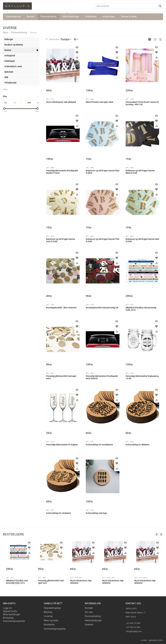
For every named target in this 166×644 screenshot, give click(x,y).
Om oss (89, 612)
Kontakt (89, 608)
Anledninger (108, 17)
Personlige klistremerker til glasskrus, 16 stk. (142, 377)
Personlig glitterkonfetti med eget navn (61, 377)
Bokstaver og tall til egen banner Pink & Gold (102, 240)
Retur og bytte (51, 620)
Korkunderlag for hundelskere (99, 445)
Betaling (48, 612)
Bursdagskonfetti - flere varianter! (61, 308)
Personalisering (48, 17)
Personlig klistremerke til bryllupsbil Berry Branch (102, 377)
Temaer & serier (129, 17)
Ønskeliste (8, 618)
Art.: (48, 99)
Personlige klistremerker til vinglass (62, 445)
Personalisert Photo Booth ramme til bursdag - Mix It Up (142, 103)
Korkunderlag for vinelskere (58, 513)
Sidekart (89, 625)
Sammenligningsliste (14, 621)
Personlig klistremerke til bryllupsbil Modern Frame (62, 172)
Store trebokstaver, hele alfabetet (61, 102)
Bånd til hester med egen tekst (99, 102)
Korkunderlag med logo (96, 513)
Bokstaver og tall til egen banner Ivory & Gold (61, 240)
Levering (48, 616)
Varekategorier (13, 17)
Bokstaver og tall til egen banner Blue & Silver (102, 172)
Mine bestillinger (11, 614)
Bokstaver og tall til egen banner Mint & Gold (142, 240)
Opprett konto (10, 611)
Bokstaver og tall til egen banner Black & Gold (140, 172)
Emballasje (91, 17)
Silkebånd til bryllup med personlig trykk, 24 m (141, 309)
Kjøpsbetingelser (52, 608)
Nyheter (31, 17)
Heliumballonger (71, 17)
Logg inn (7, 608)
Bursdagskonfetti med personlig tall (102, 308)
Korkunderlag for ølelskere (137, 445)
